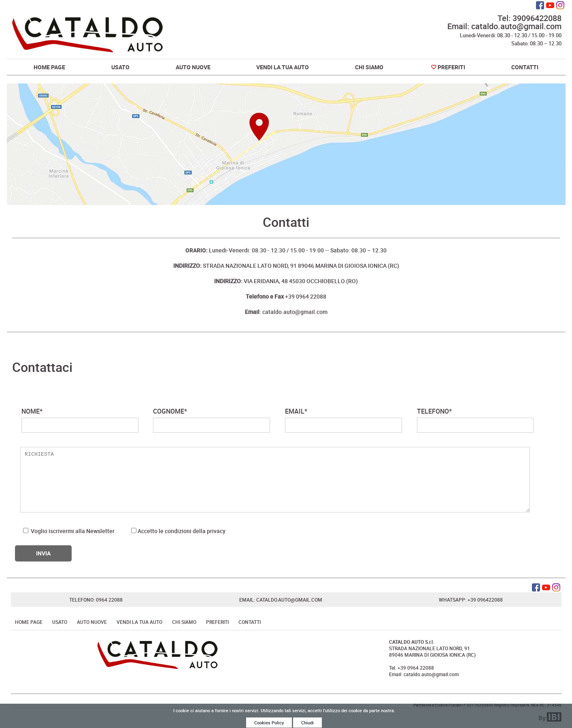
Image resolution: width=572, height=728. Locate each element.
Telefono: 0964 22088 (96, 600)
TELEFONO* (475, 420)
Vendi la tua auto (283, 67)
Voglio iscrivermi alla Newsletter (69, 531)
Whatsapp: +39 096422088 (471, 600)
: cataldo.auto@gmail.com (286, 312)
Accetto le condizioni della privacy (182, 531)
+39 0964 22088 (286, 296)
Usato (120, 67)
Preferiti (451, 67)
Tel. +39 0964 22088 (411, 668)
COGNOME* (212, 420)
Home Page (49, 67)
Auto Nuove (193, 67)
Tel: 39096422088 (529, 18)
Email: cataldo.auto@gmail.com (504, 26)
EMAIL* (343, 420)
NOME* (80, 420)
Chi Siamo (369, 67)
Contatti (525, 67)
